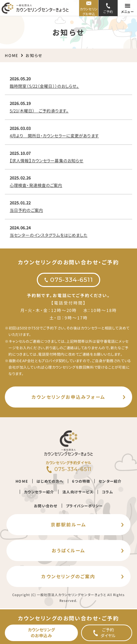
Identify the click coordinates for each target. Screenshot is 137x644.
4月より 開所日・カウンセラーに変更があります (54, 136)
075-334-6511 (72, 280)
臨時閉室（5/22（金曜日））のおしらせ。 (44, 86)
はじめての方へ (50, 481)
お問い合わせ (46, 505)
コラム (107, 492)
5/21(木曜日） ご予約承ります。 (39, 111)
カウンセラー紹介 (39, 492)
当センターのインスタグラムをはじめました (49, 235)
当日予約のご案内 (26, 210)
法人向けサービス (78, 492)
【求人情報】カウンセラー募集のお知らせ (47, 160)
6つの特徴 (81, 481)
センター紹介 (110, 481)
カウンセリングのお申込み (41, 632)
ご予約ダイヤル (108, 632)
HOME (12, 55)
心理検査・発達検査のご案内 (36, 185)
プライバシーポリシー (84, 505)
